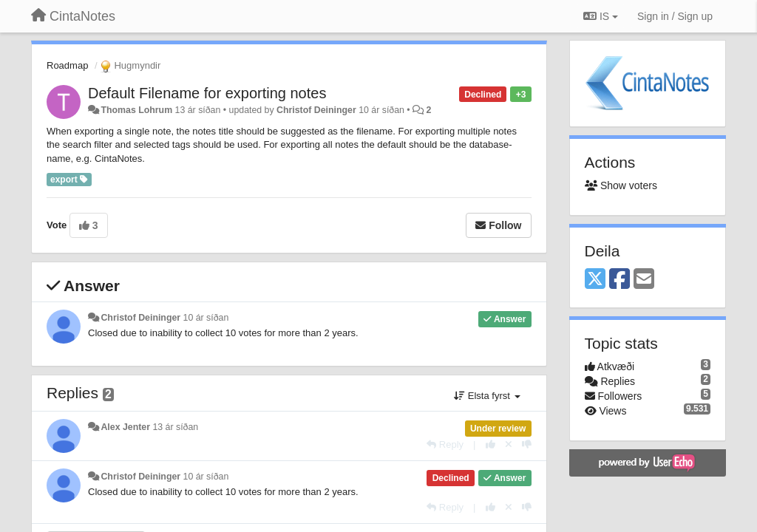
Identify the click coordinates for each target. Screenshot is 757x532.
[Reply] (445, 444)
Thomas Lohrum (136, 110)
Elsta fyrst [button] (487, 396)
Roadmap (67, 65)
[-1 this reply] (527, 444)
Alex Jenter (125, 427)
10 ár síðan (206, 318)
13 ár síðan (175, 427)
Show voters (621, 185)
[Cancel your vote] (509, 444)
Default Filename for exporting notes (207, 93)
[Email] (644, 280)
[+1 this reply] (490, 444)
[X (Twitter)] (595, 280)
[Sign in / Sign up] (675, 16)
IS (601, 16)
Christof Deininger (316, 110)
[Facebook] (619, 280)
